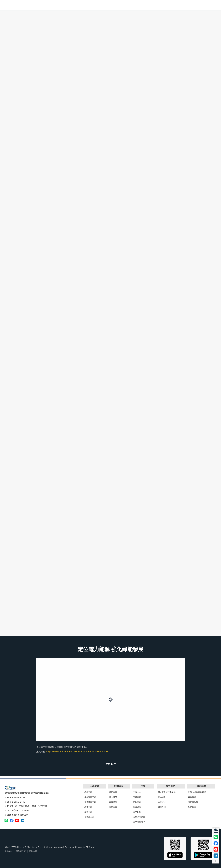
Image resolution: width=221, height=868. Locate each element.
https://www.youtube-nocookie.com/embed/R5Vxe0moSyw (77, 752)
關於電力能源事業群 (167, 792)
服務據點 (192, 797)
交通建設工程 (90, 802)
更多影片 (111, 764)
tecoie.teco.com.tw (16, 815)
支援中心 (137, 792)
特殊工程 (88, 812)
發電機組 (113, 802)
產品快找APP (139, 822)
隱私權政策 (193, 802)
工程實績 (95, 786)
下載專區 (137, 797)
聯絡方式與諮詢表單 (197, 792)
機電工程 (88, 807)
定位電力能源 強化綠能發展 (111, 649)
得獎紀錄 (162, 802)
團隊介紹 (162, 807)
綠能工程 (88, 792)
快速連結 (137, 807)
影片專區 (137, 802)
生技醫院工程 (90, 797)
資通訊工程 (89, 817)
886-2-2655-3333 (15, 797)
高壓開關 (113, 807)
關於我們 (171, 786)
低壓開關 (113, 792)
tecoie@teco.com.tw (17, 810)
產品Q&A (137, 812)
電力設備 (113, 797)
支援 (143, 786)
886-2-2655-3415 (15, 802)
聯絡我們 (201, 786)
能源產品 (119, 786)
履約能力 (162, 797)
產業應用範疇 (139, 817)
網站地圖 (192, 807)
